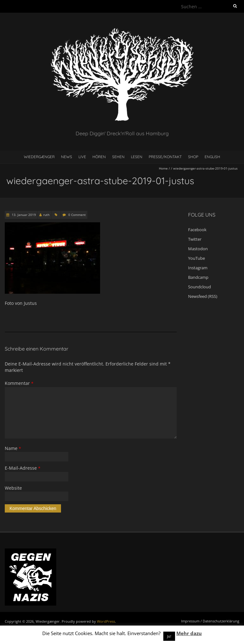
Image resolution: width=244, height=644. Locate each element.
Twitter (195, 239)
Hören (99, 157)
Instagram (198, 268)
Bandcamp (198, 277)
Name (13, 448)
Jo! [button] (169, 636)
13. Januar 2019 (23, 215)
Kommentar (19, 383)
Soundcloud (200, 287)
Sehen (118, 157)
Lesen (137, 157)
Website (13, 488)
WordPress (106, 621)
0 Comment (77, 215)
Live (82, 157)
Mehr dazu (189, 633)
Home (163, 168)
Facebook (197, 230)
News (67, 157)
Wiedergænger (39, 157)
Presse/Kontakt (165, 157)
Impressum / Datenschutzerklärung (210, 621)
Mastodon (198, 249)
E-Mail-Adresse (23, 468)
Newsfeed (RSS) (203, 296)
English (212, 157)
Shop (193, 157)
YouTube (197, 258)
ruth (46, 215)
